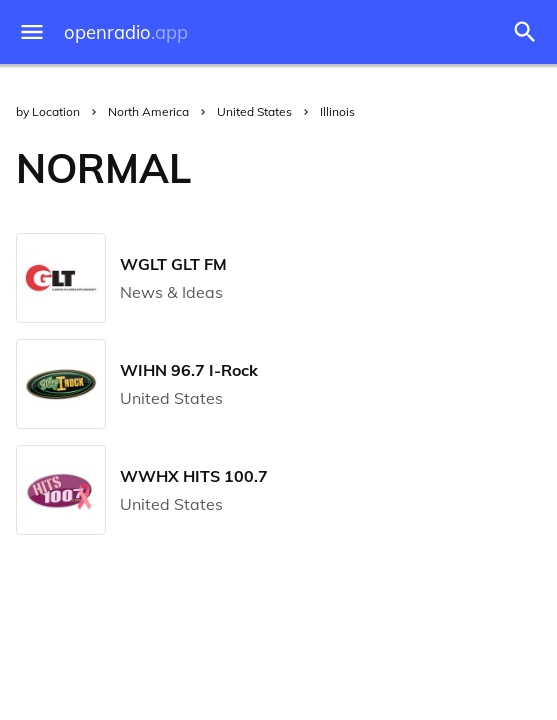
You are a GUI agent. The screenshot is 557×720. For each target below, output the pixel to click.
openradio (126, 32)
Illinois (337, 111)
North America (148, 111)
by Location (48, 111)
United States (254, 111)
